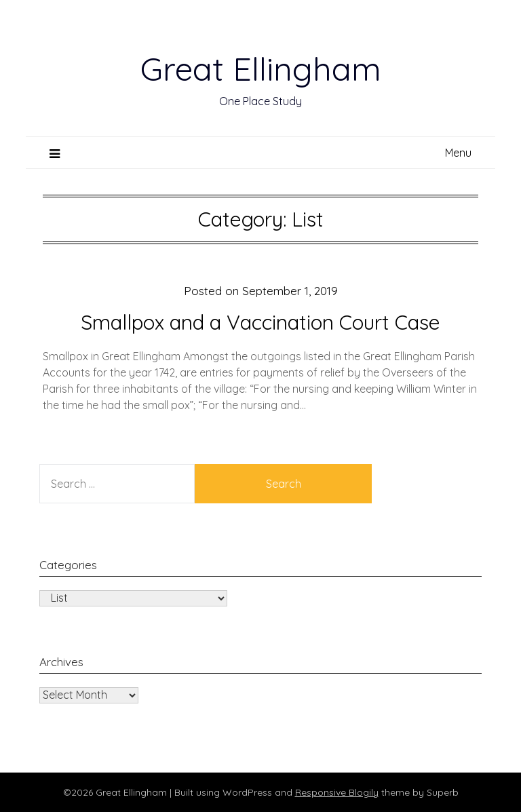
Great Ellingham (261, 69)
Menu (458, 153)
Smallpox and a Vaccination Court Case (260, 322)
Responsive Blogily (337, 792)
